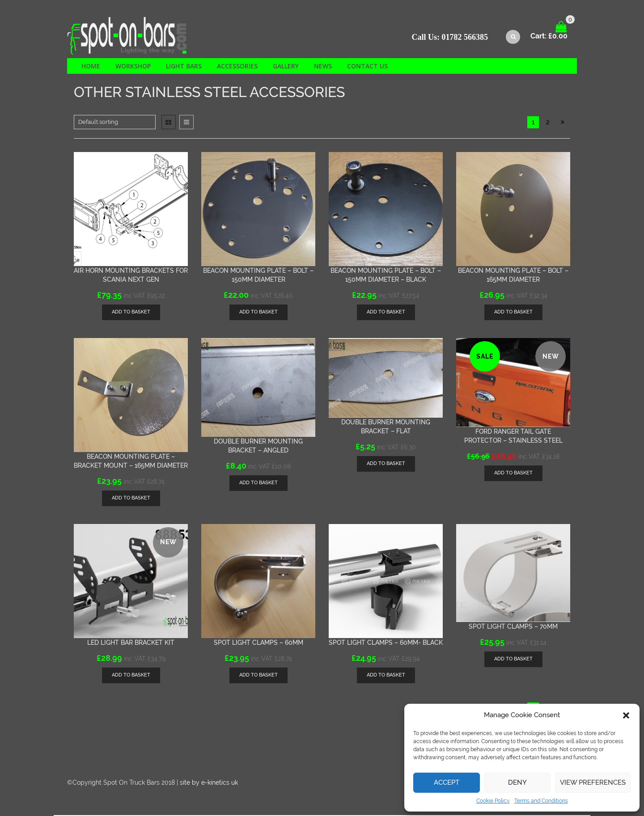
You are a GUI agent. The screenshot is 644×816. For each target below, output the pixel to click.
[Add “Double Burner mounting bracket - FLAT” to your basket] (386, 464)
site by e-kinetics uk (209, 783)
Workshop (133, 67)
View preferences (593, 782)
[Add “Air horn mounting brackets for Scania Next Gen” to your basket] (131, 313)
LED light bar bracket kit (131, 643)
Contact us (367, 67)
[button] (626, 715)
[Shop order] (115, 123)
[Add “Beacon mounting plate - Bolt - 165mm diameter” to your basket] (513, 313)
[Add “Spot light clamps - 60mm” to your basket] (258, 676)
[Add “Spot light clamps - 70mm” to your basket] (513, 660)
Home (91, 67)
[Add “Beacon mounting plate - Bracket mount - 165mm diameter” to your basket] (131, 499)
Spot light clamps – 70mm (513, 627)
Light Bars (184, 67)
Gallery (286, 67)
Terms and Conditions (541, 801)
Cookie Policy (493, 801)
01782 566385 (465, 38)
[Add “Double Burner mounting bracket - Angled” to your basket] (258, 484)
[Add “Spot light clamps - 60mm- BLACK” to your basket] (386, 676)
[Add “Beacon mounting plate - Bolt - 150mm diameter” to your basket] (258, 313)
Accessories (237, 67)
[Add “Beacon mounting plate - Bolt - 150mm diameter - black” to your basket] (386, 313)
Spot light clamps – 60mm (258, 643)
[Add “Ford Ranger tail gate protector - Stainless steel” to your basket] (513, 474)
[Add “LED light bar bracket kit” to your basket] (131, 676)
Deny (517, 782)
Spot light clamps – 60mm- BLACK (386, 643)
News (323, 67)
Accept (447, 782)
